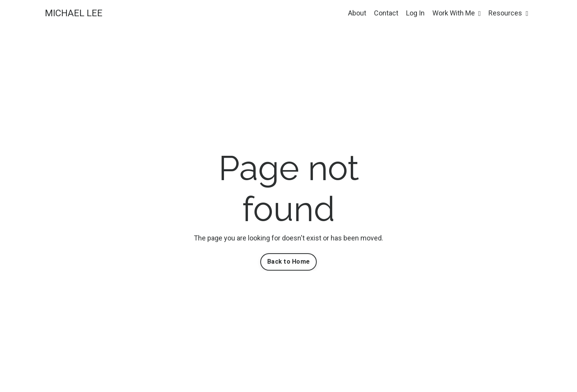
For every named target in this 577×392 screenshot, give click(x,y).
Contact (386, 13)
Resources (508, 13)
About (357, 13)
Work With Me (457, 13)
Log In (415, 13)
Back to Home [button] (288, 262)
